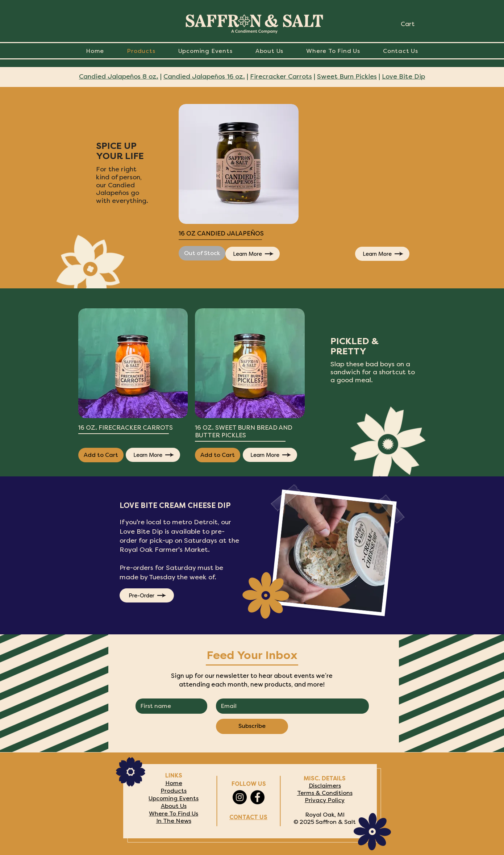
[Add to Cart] (101, 455)
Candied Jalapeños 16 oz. (204, 77)
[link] (414, 24)
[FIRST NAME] (169, 706)
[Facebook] (257, 797)
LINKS (174, 776)
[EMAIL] (290, 706)
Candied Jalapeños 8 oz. (119, 77)
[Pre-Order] (147, 595)
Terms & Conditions (325, 793)
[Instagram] (240, 797)
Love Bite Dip (403, 77)
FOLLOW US (249, 784)
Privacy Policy (325, 800)
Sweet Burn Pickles (347, 77)
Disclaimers (325, 786)
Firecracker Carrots (281, 77)
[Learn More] (253, 254)
